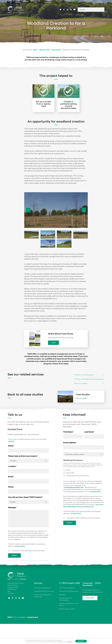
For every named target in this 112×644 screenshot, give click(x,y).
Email (11, 477)
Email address (70, 443)
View (53, 343)
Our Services (18, 2)
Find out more (81, 398)
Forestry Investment (48, 2)
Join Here (90, 598)
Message (12, 508)
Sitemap (62, 595)
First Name (68, 432)
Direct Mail (70, 473)
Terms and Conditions (67, 588)
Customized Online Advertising (77, 476)
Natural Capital (81, 383)
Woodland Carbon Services (44, 591)
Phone (11, 487)
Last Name (89, 432)
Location (12, 466)
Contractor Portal (88, 2)
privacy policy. (96, 492)
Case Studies (56, 50)
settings (70, 642)
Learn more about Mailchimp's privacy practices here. (83, 506)
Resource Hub (59, 2)
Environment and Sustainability (65, 599)
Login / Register (99, 2)
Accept (81, 641)
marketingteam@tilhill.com (74, 487)
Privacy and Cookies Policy (69, 591)
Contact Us (67, 2)
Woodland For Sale (35, 2)
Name (11, 446)
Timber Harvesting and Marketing (89, 379)
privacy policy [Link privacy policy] (20, 546)
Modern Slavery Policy (67, 609)
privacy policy (76, 513)
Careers (26, 2)
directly (11, 441)
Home (35, 50)
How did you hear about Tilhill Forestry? (25, 497)
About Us (11, 2)
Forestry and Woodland (84, 375)
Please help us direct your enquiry (23, 456)
